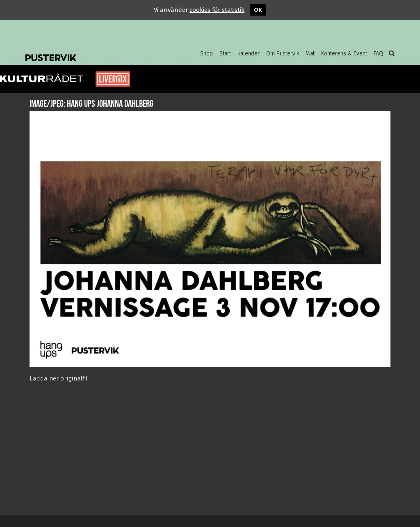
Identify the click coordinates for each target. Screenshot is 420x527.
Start (225, 54)
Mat (310, 54)
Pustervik (91, 51)
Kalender (249, 54)
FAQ (378, 54)
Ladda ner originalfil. (59, 378)
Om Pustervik (283, 54)
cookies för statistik (217, 10)
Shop (207, 54)
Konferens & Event (344, 54)
